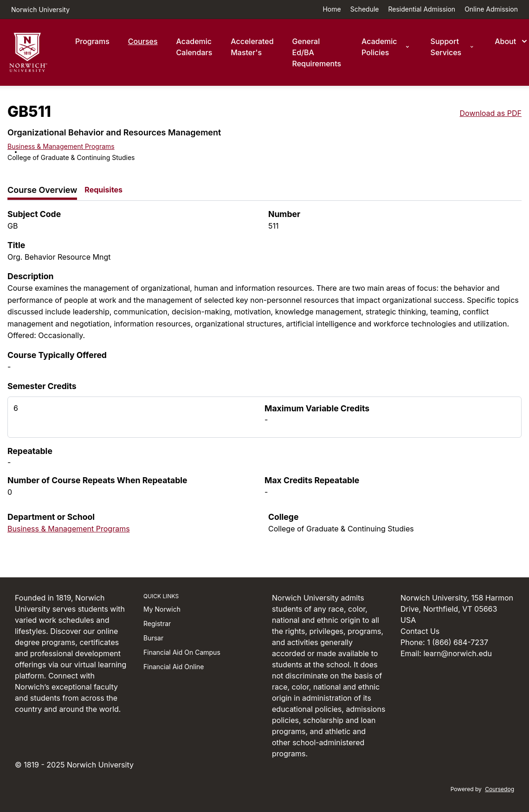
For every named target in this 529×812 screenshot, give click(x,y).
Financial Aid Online (174, 667)
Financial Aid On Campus (182, 652)
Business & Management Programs (61, 146)
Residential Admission (422, 9)
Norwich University (40, 10)
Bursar (153, 638)
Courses (143, 41)
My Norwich (162, 609)
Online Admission (491, 9)
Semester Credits (42, 386)
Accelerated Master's (252, 47)
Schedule (365, 9)
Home (332, 9)
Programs (92, 41)
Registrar (157, 623)
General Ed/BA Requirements (317, 52)
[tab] (42, 190)
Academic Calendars (194, 47)
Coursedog (500, 789)
